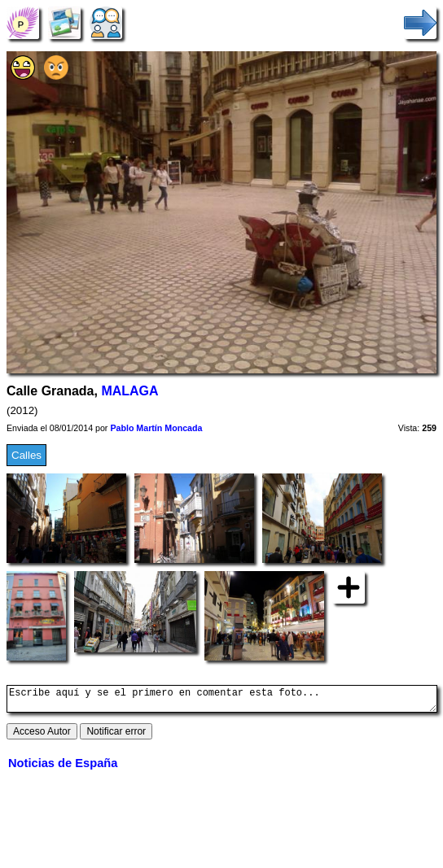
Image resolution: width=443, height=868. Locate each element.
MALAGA (129, 391)
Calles (26, 455)
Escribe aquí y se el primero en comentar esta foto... (222, 701)
